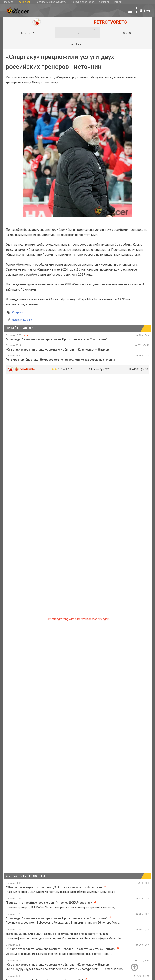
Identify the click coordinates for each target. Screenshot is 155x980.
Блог (86, 31)
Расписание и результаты (51, 2)
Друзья (85, 42)
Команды (104, 2)
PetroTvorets (27, 369)
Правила (8, 2)
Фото (136, 31)
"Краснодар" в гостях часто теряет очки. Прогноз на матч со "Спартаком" (56, 339)
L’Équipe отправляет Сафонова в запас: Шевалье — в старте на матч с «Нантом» (61, 949)
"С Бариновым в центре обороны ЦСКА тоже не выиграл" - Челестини (54, 887)
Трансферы (24, 2)
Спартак (18, 312)
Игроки (119, 2)
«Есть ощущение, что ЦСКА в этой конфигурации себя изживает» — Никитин (58, 934)
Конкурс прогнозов (83, 2)
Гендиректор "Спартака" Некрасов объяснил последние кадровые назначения (60, 359)
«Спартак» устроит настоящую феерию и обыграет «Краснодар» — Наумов (57, 349)
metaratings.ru (20, 319)
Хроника (28, 33)
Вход (144, 10)
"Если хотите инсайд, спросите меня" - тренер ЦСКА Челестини (49, 902)
